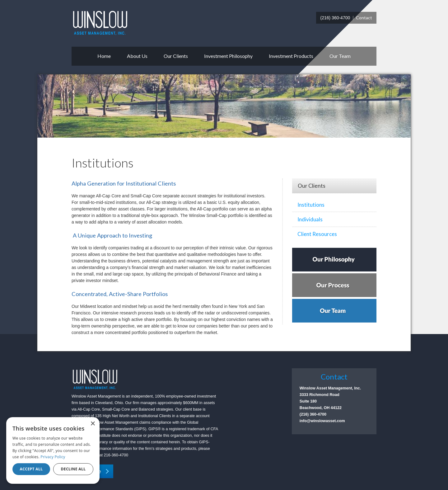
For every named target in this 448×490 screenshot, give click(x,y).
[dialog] (53, 450)
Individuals (310, 219)
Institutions (311, 205)
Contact (364, 18)
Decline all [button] (73, 469)
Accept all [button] (31, 469)
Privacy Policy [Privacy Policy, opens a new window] (53, 457)
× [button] (93, 424)
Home (104, 56)
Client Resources (317, 234)
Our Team (340, 56)
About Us (137, 56)
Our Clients (176, 56)
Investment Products (291, 56)
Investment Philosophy (228, 56)
